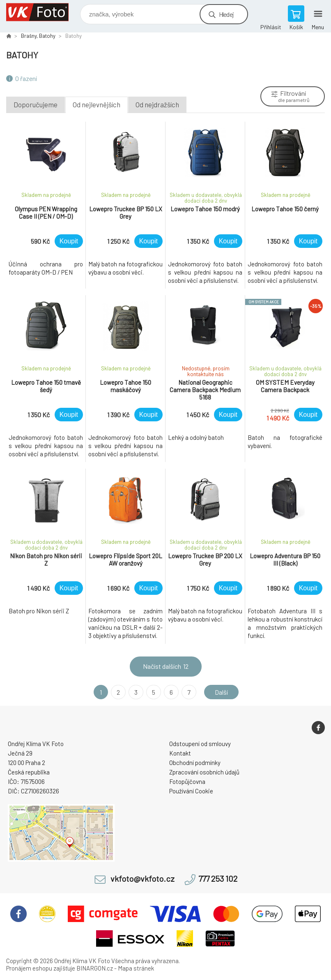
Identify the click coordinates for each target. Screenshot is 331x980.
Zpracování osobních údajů (204, 772)
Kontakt (180, 753)
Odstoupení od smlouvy (200, 744)
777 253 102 (218, 879)
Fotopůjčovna (187, 781)
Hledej (226, 14)
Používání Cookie (191, 791)
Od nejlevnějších (97, 104)
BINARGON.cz (95, 968)
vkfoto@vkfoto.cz (143, 879)
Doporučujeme (36, 104)
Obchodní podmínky (195, 763)
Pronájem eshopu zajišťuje (41, 968)
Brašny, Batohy (38, 36)
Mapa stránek (136, 968)
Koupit (69, 241)
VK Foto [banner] (43, 12)
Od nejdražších (157, 104)
